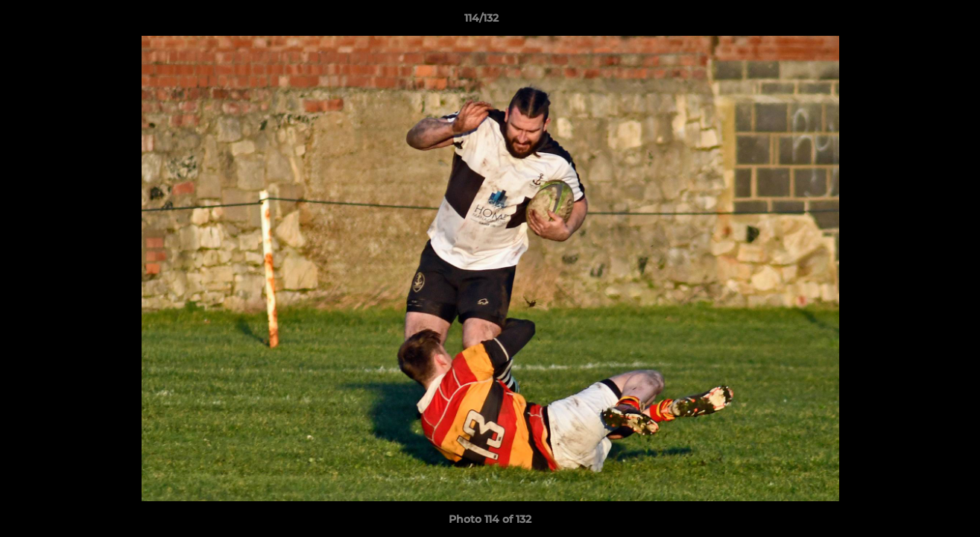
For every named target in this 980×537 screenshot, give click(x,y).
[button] (917, 22)
